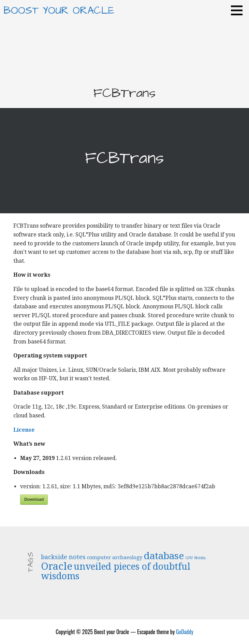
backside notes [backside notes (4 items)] (63, 557)
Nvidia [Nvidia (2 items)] (200, 558)
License (24, 430)
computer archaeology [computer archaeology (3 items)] (115, 557)
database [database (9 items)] (164, 556)
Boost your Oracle (59, 11)
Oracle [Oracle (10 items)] (57, 566)
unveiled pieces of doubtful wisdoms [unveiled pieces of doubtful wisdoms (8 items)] (116, 571)
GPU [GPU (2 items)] (189, 558)
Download (34, 500)
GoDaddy (185, 632)
